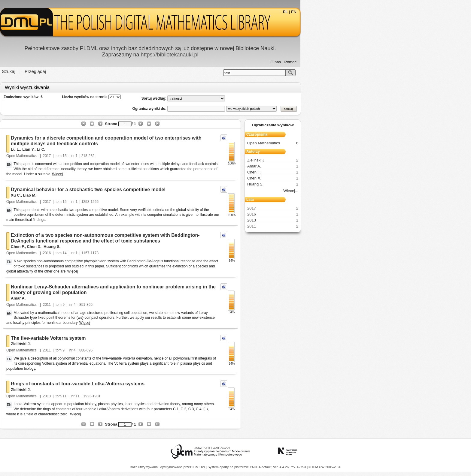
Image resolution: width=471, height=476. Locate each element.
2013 (132, 396)
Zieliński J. (106, 344)
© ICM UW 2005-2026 (325, 467)
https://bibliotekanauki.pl (255, 55)
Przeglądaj (121, 71)
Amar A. (103, 298)
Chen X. (119, 247)
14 (150, 253)
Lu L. (101, 149)
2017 (132, 156)
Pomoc (376, 62)
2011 (132, 305)
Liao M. (115, 195)
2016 (132, 253)
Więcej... (376, 191)
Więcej (143, 174)
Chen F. (103, 247)
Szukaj (94, 71)
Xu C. (101, 195)
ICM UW (199, 467)
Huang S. (137, 247)
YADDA (256, 467)
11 (150, 396)
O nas (361, 62)
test (312, 73)
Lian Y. (114, 149)
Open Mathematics (107, 156)
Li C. (126, 149)
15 (150, 156)
